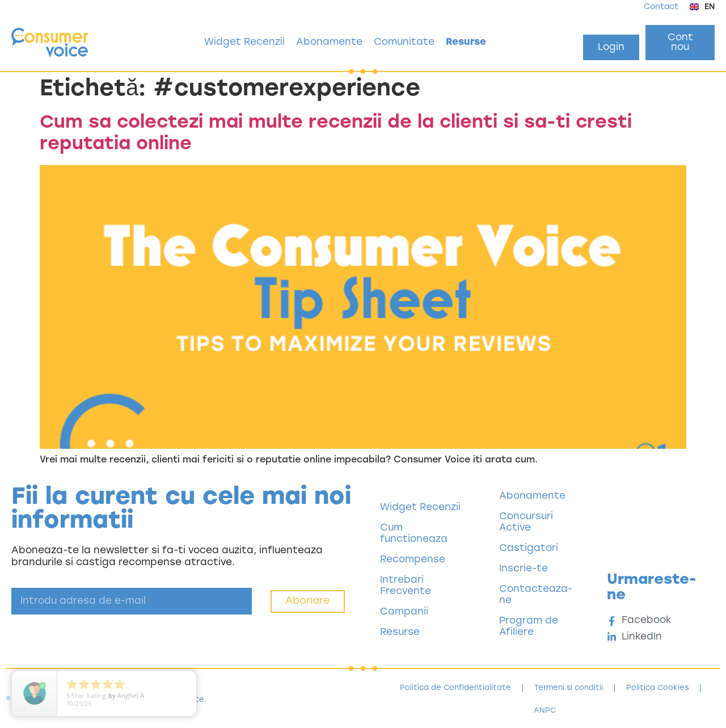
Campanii (404, 612)
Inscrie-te (524, 569)
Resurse (466, 42)
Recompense (413, 560)
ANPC (545, 711)
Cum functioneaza (414, 534)
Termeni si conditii (569, 688)
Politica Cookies (657, 688)
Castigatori (529, 548)
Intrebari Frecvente (406, 586)
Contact (661, 7)
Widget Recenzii (244, 42)
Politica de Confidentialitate (455, 688)
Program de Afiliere (529, 627)
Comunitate (404, 42)
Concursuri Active (526, 522)
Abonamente (329, 42)
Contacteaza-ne (536, 595)
